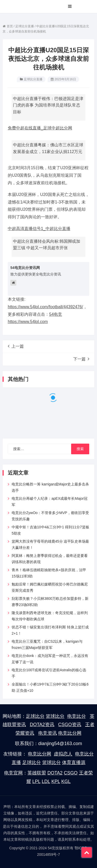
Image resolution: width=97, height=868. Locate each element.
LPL (36, 781)
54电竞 (56, 314)
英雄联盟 (37, 773)
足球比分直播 (33, 79)
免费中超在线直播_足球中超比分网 (40, 128)
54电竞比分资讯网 (25, 268)
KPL (56, 781)
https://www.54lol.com (28, 322)
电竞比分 (77, 716)
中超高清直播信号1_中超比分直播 (39, 229)
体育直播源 (74, 762)
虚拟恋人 (63, 754)
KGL (66, 781)
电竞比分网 (70, 733)
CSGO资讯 (70, 725)
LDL (46, 781)
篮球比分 (55, 716)
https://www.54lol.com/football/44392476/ (45, 307)
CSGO (71, 773)
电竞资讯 (48, 733)
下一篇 (81, 359)
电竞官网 (13, 773)
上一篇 (16, 346)
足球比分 (35, 716)
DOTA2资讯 (42, 725)
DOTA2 (55, 773)
